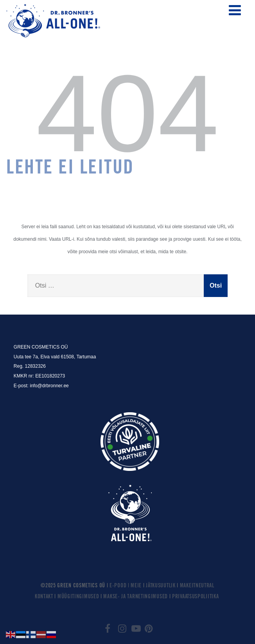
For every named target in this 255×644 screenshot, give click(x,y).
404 (127, 113)
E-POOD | (120, 586)
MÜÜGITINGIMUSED (78, 597)
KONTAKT (44, 597)
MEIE (137, 586)
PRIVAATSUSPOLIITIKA (195, 597)
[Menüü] (235, 11)
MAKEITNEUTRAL (197, 586)
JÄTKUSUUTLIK (161, 586)
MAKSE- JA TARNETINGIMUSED (136, 597)
